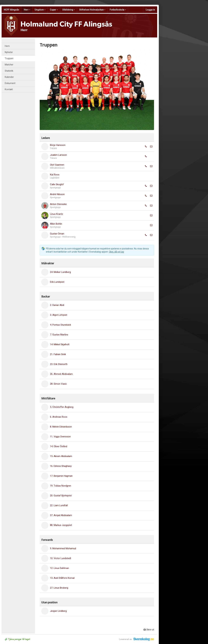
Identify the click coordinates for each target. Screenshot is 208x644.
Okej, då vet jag (116, 252)
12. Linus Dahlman (59, 568)
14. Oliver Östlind (59, 446)
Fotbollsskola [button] (118, 10)
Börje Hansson (58, 145)
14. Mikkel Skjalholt (60, 344)
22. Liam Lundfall (59, 505)
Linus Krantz (57, 214)
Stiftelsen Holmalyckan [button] (92, 10)
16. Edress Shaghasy (61, 466)
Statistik (9, 71)
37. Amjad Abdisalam (61, 515)
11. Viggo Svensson (60, 437)
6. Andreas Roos (59, 417)
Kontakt (9, 89)
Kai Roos (55, 175)
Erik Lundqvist (57, 282)
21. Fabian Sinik (58, 354)
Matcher (9, 65)
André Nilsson (57, 194)
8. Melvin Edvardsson (61, 427)
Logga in (150, 10)
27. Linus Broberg (59, 588)
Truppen (9, 58)
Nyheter (9, 52)
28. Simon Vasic (58, 384)
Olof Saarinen (57, 165)
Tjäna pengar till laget (17, 639)
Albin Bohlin (56, 224)
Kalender (9, 77)
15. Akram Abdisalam (61, 456)
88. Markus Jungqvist (61, 525)
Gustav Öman (57, 234)
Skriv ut (149, 630)
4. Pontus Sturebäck (60, 325)
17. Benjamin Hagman (61, 476)
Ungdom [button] (40, 10)
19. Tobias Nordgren (61, 486)
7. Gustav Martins (59, 335)
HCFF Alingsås (12, 10)
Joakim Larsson (58, 155)
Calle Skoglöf (57, 184)
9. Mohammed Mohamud (63, 548)
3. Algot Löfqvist (59, 315)
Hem (7, 46)
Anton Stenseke (58, 204)
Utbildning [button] (69, 10)
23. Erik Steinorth (59, 364)
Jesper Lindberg (58, 611)
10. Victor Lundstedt (61, 558)
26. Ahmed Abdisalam (61, 374)
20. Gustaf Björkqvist (61, 496)
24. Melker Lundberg (60, 272)
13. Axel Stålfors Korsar (62, 578)
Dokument (10, 83)
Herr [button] (27, 10)
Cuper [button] (54, 10)
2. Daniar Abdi (57, 305)
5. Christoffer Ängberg (62, 407)
